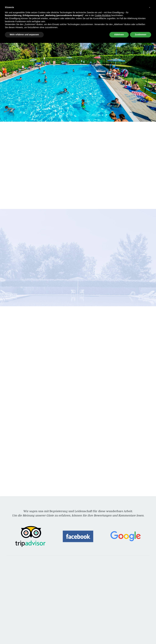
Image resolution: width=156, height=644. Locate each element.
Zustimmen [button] (141, 35)
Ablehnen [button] (119, 35)
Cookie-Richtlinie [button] (103, 15)
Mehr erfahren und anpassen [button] (24, 35)
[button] (150, 7)
